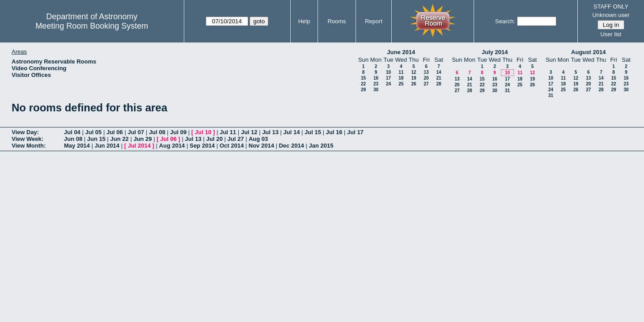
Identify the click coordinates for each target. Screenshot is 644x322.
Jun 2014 (107, 146)
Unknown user (611, 15)
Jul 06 (115, 132)
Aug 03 (258, 139)
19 (413, 78)
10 (388, 72)
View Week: (28, 139)
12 (413, 72)
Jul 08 (157, 132)
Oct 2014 (232, 146)
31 (507, 91)
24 (388, 84)
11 (401, 72)
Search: (505, 21)
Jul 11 (228, 132)
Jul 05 (93, 132)
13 (426, 72)
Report (374, 21)
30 (376, 90)
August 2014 (588, 52)
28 (439, 84)
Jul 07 (136, 132)
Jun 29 (142, 139)
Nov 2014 (261, 146)
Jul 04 (72, 132)
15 (363, 78)
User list (611, 34)
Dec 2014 (291, 146)
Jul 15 (313, 132)
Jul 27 (236, 139)
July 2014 (495, 52)
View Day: (25, 132)
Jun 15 (96, 139)
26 (413, 84)
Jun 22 (120, 139)
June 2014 (401, 52)
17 (388, 78)
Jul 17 (355, 132)
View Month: (29, 146)
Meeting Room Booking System (92, 26)
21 (439, 78)
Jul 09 (178, 132)
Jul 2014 (139, 146)
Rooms (337, 21)
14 (439, 72)
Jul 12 (249, 132)
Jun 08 (73, 139)
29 (363, 90)
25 (401, 84)
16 (376, 78)
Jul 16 (334, 132)
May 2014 (77, 146)
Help (304, 21)
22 (363, 84)
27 (426, 84)
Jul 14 (292, 132)
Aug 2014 (172, 146)
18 (401, 78)
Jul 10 (203, 132)
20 (426, 78)
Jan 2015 (321, 146)
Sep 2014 (202, 146)
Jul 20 (214, 139)
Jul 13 (270, 132)
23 (376, 84)
